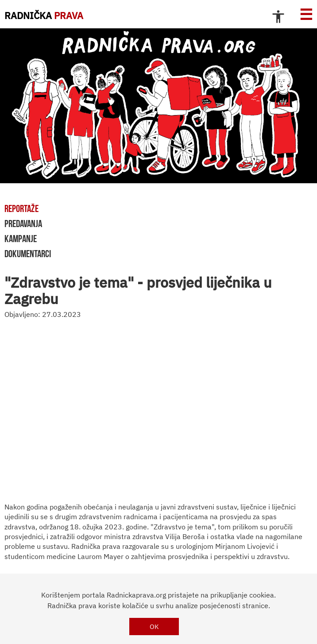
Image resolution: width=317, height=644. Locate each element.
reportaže (21, 208)
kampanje (21, 239)
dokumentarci (28, 254)
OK (154, 627)
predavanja (23, 224)
